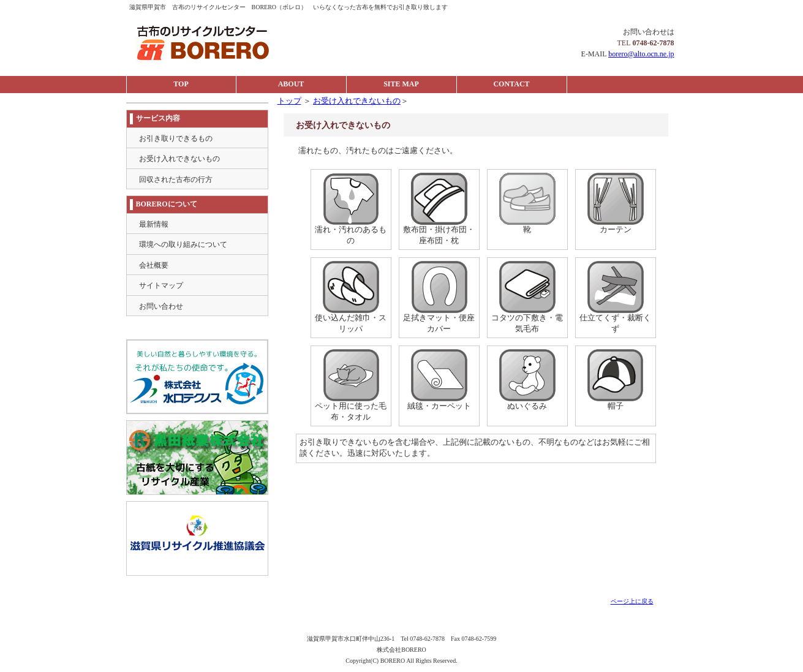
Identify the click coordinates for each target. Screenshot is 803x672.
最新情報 (154, 224)
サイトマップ (161, 285)
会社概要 (154, 265)
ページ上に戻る (632, 601)
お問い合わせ (161, 306)
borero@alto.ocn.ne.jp (641, 54)
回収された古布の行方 (176, 179)
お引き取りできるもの (176, 138)
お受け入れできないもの (357, 101)
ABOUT (291, 84)
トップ (289, 101)
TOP (181, 84)
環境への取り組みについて (183, 244)
